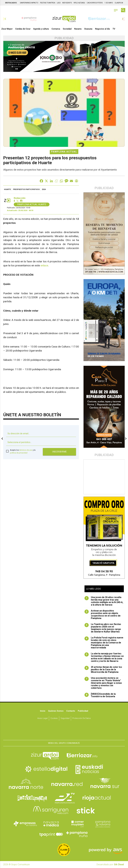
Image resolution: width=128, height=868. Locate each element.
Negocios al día (102, 29)
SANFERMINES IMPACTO (29, 3)
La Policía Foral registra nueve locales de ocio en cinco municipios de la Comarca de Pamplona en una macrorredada (104, 643)
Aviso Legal (42, 718)
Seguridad (65, 718)
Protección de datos (82, 718)
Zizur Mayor (7, 29)
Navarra (78, 29)
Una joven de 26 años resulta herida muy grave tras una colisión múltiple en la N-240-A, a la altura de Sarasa (104, 601)
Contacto (71, 711)
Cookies (54, 718)
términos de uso (26, 450)
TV (114, 29)
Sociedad (67, 29)
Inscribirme (59, 452)
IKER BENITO (67, 3)
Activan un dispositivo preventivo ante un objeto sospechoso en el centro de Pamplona (102, 615)
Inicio (43, 711)
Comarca (56, 29)
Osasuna (88, 29)
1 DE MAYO (109, 3)
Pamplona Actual (64, 152)
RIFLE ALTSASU (79, 3)
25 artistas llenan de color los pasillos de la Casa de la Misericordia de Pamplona (103, 670)
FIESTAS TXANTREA (48, 3)
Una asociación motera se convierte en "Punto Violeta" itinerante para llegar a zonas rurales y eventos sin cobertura (103, 683)
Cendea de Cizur (23, 29)
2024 (44, 189)
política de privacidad (19, 453)
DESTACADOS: (11, 3)
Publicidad (83, 711)
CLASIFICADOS (120, 3)
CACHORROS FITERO (95, 3)
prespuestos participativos (26, 189)
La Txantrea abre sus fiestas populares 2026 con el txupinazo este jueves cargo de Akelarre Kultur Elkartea (103, 628)
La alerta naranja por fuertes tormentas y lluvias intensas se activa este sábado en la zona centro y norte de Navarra (104, 657)
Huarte (7, 189)
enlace (44, 265)
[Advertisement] (104, 477)
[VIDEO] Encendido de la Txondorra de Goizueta (100, 695)
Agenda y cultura (41, 29)
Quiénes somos (56, 711)
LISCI (59, 3)
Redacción (20, 198)
